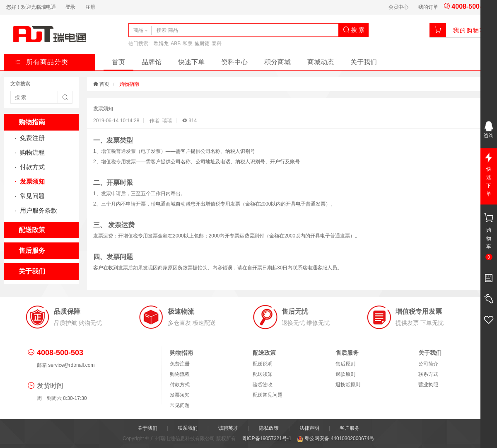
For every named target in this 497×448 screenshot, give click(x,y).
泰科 (217, 44)
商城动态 (321, 62)
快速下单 (191, 62)
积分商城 (277, 62)
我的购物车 (470, 30)
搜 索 (354, 30)
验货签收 (263, 385)
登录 (70, 7)
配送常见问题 (268, 395)
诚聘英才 (228, 428)
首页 (118, 62)
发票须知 (31, 181)
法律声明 (309, 428)
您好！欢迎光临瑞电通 (31, 7)
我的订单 (428, 7)
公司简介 (428, 364)
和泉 (188, 44)
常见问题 (31, 196)
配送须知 (263, 374)
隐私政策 (269, 428)
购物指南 (129, 84)
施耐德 (202, 44)
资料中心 (234, 62)
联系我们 (188, 428)
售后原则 (345, 364)
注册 (90, 7)
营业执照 (428, 385)
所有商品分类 (42, 62)
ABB (176, 44)
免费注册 (31, 138)
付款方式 (31, 167)
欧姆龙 (161, 44)
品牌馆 (152, 62)
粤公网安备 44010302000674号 (336, 438)
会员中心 (398, 7)
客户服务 (350, 428)
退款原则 (345, 374)
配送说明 (263, 364)
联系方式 (428, 374)
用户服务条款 (38, 210)
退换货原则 (348, 385)
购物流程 (31, 152)
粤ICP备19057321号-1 (267, 438)
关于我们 (364, 62)
